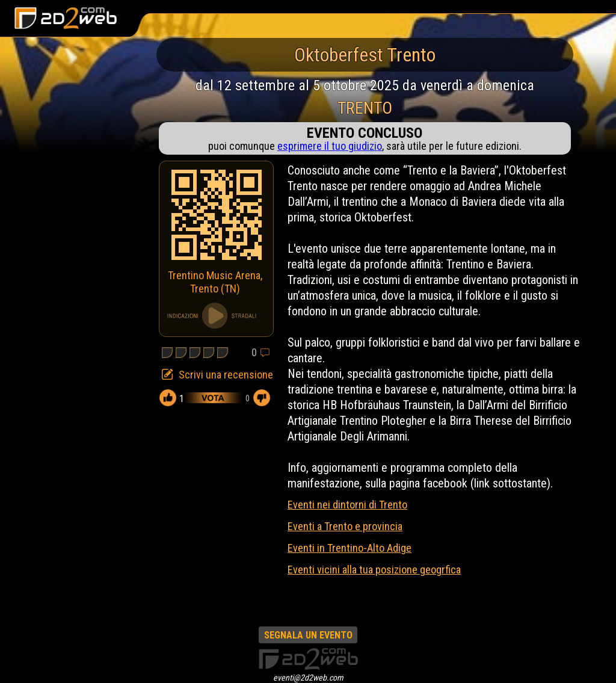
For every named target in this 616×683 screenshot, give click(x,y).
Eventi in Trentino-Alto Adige (350, 548)
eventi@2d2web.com (308, 678)
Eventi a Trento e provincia (345, 526)
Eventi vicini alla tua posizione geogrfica (374, 570)
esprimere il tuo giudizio (330, 146)
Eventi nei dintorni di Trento (347, 505)
